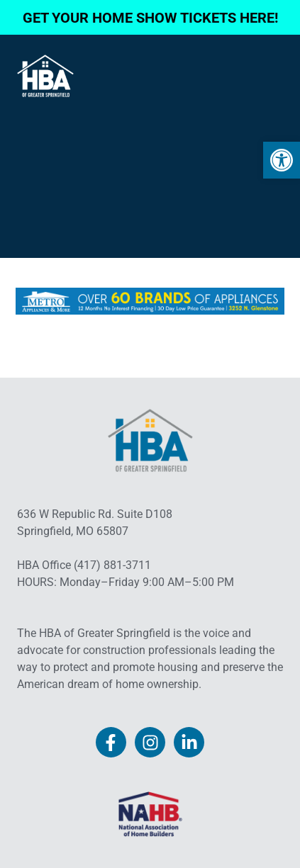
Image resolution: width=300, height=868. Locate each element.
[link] (282, 160)
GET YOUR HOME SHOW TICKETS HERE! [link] (150, 18)
